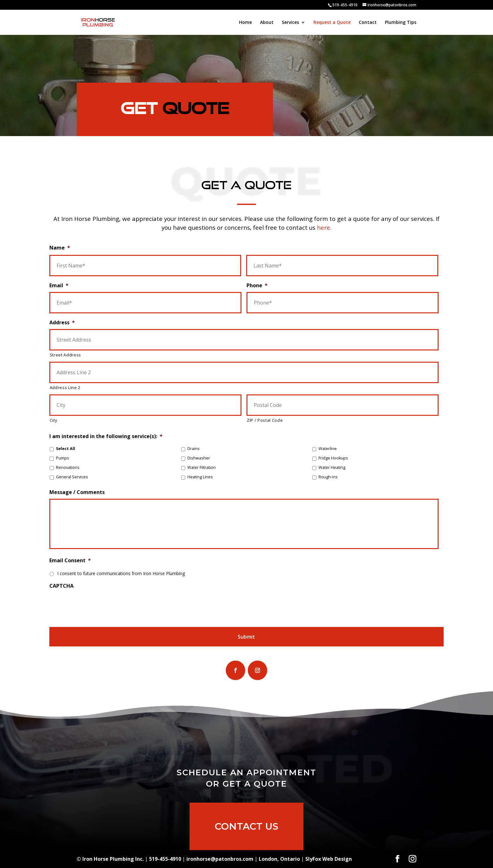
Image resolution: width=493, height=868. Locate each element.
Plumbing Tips (401, 23)
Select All (66, 449)
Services (290, 23)
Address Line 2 (65, 387)
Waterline (328, 449)
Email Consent (70, 560)
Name (60, 248)
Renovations (68, 467)
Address (62, 323)
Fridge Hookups (333, 458)
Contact (368, 23)
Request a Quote (332, 23)
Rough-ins (328, 477)
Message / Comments (77, 492)
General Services (72, 477)
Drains (194, 449)
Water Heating (332, 467)
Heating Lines (200, 477)
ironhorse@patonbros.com (220, 859)
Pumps (63, 458)
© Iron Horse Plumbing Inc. (110, 859)
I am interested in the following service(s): (106, 436)
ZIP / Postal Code (265, 420)
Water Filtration (202, 467)
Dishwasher (199, 458)
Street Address (65, 355)
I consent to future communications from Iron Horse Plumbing (121, 573)
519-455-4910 (345, 5)
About (267, 23)
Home (245, 23)
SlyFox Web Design (329, 859)
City (54, 420)
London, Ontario (279, 859)
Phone (257, 286)
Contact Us (246, 834)
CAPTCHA (61, 586)
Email (59, 286)
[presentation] (97, 605)
